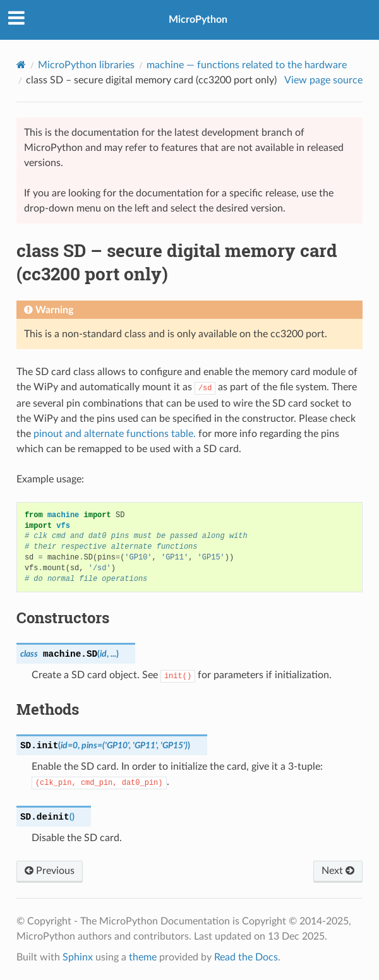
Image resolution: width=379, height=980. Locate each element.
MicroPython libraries (86, 65)
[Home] (21, 65)
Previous (50, 871)
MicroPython (198, 20)
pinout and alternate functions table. (115, 434)
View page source (323, 80)
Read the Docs (246, 957)
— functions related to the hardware (247, 65)
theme (143, 957)
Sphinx (78, 957)
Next (338, 871)
